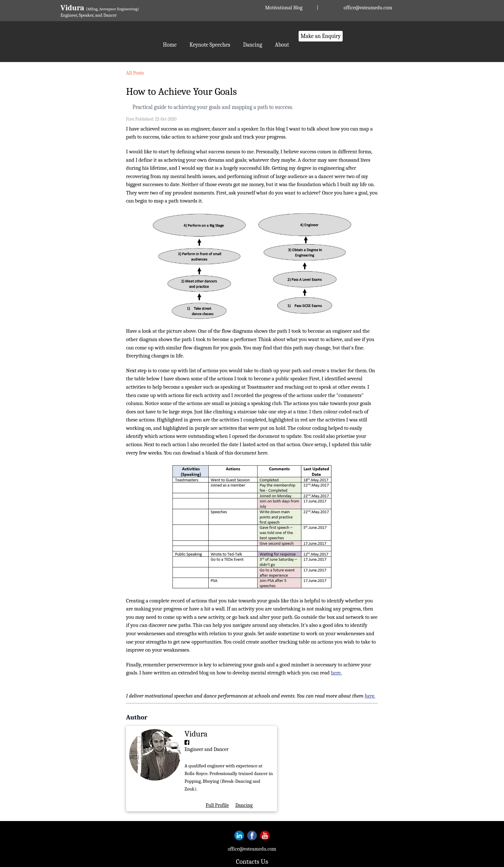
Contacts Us (252, 862)
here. (337, 673)
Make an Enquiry (320, 36)
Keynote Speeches (210, 45)
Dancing (252, 45)
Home (170, 45)
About (282, 45)
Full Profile (217, 805)
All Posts (135, 73)
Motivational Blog (284, 8)
